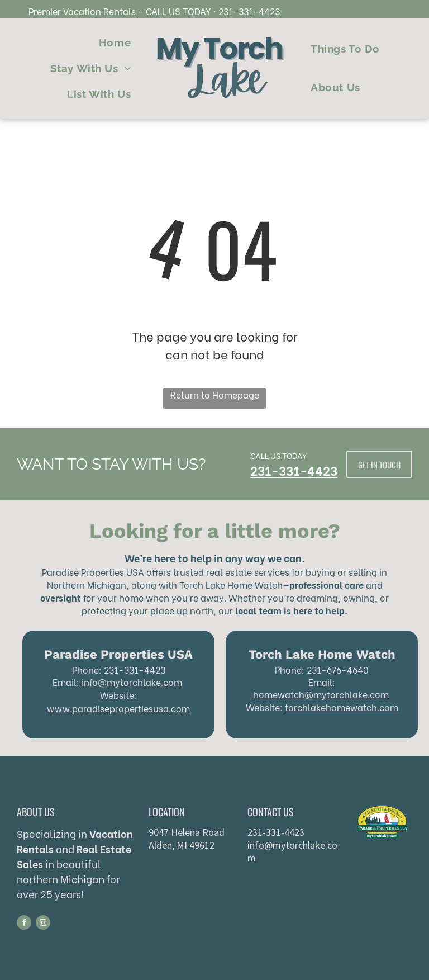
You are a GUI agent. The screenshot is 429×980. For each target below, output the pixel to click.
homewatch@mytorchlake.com (321, 694)
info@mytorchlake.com (132, 682)
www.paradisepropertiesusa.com (118, 708)
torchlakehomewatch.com (342, 707)
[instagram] (43, 924)
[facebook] (24, 924)
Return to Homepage (215, 394)
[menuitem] (115, 43)
